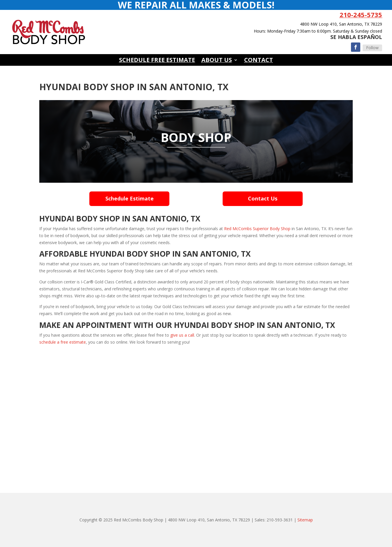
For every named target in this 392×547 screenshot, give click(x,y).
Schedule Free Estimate (157, 61)
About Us (217, 61)
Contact (259, 61)
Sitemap (305, 520)
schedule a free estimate (63, 342)
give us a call (182, 335)
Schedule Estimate (130, 198)
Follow (372, 48)
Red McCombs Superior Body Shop (257, 229)
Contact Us (263, 198)
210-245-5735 (361, 15)
